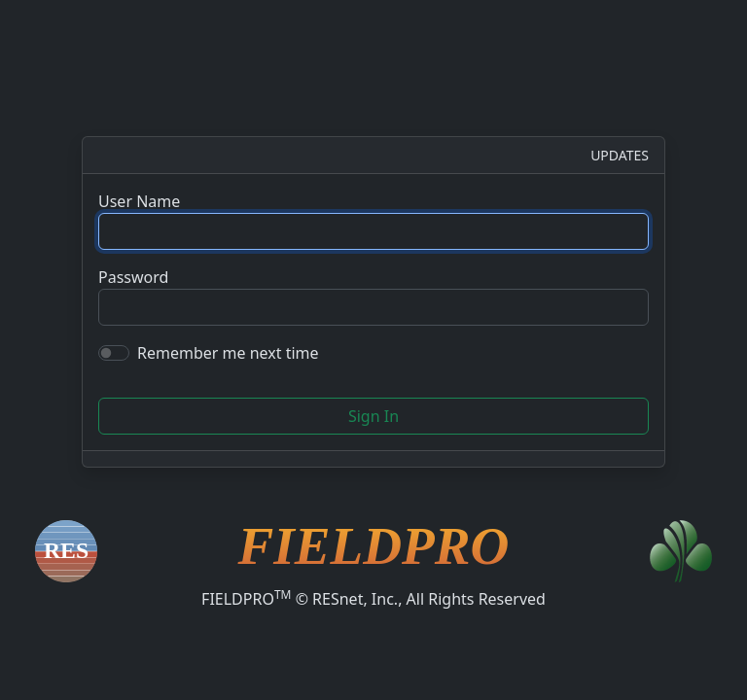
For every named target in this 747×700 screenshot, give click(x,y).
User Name (139, 201)
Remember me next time (228, 353)
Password (133, 277)
